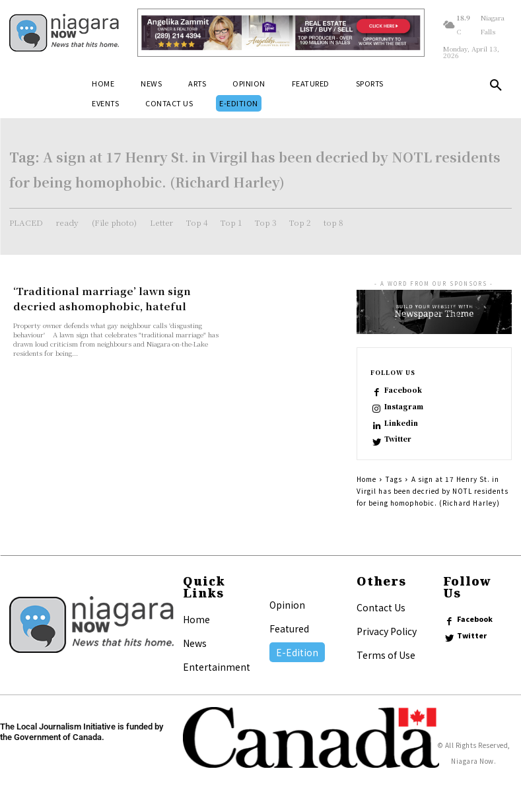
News (195, 644)
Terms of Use (386, 656)
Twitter (398, 440)
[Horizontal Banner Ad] (281, 33)
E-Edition (297, 653)
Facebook (403, 390)
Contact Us (381, 608)
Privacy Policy (387, 632)
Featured (289, 629)
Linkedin (402, 423)
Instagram (404, 407)
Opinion (287, 605)
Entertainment (217, 667)
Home (366, 480)
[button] (496, 88)
